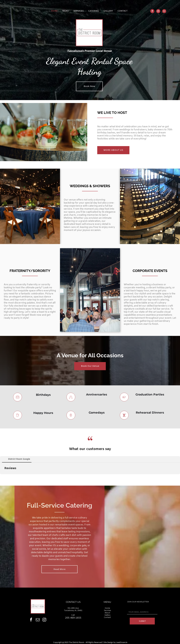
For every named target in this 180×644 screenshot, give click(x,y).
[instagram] (158, 11)
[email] (164, 11)
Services (107, 611)
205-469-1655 (73, 618)
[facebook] (152, 11)
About (107, 613)
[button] (2, 477)
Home (107, 608)
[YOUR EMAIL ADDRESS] (142, 612)
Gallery (107, 615)
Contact (107, 618)
